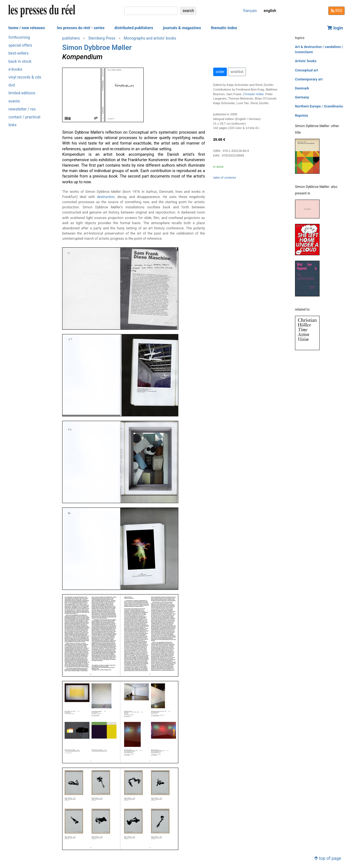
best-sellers (19, 53)
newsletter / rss (22, 109)
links (13, 125)
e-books (15, 69)
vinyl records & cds (25, 77)
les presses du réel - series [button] (81, 28)
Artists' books (306, 61)
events (14, 101)
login (335, 28)
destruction (106, 197)
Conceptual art (307, 70)
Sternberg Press (102, 38)
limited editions (22, 93)
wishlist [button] (237, 72)
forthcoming (19, 37)
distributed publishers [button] (134, 28)
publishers (71, 38)
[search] (151, 11)
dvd (12, 85)
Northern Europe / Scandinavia (319, 106)
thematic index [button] (224, 28)
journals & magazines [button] (182, 28)
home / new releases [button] (27, 28)
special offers (20, 45)
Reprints (302, 115)
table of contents (225, 178)
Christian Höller (253, 94)
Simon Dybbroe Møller (97, 47)
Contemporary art (309, 79)
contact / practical (24, 117)
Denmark (302, 88)
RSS (336, 11)
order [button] (220, 72)
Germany (302, 97)
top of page (328, 858)
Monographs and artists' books (150, 38)
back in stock (20, 61)
